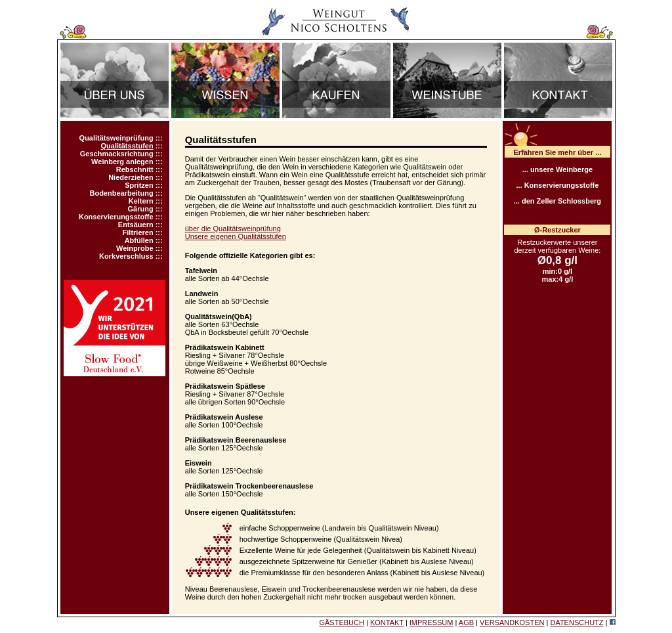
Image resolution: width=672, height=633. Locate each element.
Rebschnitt (135, 169)
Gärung (141, 209)
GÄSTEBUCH (341, 622)
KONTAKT (387, 622)
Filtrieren (138, 232)
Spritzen (139, 185)
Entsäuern (136, 225)
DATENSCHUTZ (577, 622)
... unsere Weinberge (557, 169)
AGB (466, 622)
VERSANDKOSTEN (512, 622)
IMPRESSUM (431, 622)
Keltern (141, 201)
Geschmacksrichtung (117, 154)
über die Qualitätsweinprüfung (233, 229)
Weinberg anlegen (122, 162)
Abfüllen (139, 240)
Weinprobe (135, 248)
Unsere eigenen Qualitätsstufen (236, 236)
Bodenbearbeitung (121, 193)
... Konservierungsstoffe (557, 185)
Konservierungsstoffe (116, 217)
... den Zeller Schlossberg (557, 201)
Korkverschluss (126, 256)
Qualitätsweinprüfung (116, 138)
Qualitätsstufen (127, 146)
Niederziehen (131, 177)
